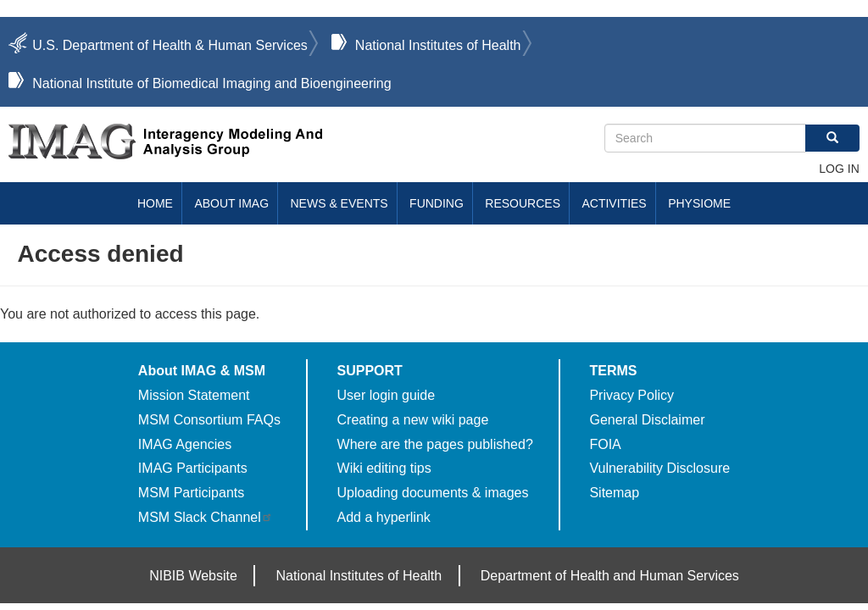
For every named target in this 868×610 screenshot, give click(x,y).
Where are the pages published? (435, 444)
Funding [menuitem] (437, 203)
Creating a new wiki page (413, 420)
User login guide (387, 395)
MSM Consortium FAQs (209, 420)
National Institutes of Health (438, 45)
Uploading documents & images (433, 493)
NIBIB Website (193, 576)
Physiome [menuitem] (699, 203)
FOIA (605, 444)
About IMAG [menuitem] (231, 203)
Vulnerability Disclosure (659, 468)
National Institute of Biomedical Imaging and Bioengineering (211, 83)
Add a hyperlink (384, 517)
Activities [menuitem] (614, 203)
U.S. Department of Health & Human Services (170, 45)
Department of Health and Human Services (610, 576)
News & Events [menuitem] (339, 203)
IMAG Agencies (185, 444)
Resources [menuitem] (523, 203)
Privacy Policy (632, 395)
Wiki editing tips (384, 468)
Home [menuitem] (155, 203)
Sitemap (614, 493)
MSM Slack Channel (206, 517)
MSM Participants (191, 493)
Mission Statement (194, 395)
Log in (839, 169)
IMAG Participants (193, 468)
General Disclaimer (647, 420)
